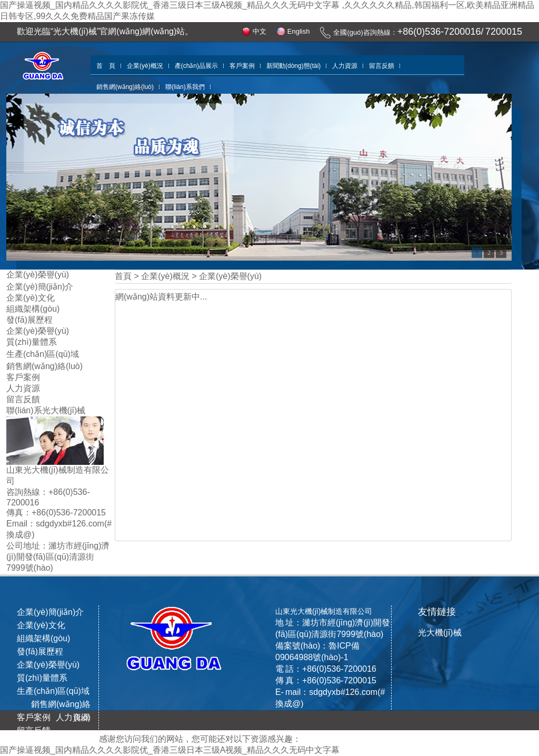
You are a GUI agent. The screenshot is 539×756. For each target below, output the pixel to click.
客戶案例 (242, 66)
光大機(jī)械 (440, 633)
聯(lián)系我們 (185, 87)
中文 (259, 31)
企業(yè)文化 (31, 298)
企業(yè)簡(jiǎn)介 (40, 287)
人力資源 (345, 66)
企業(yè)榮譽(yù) (38, 331)
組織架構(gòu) (33, 309)
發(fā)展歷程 (29, 320)
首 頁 (106, 66)
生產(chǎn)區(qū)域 (43, 354)
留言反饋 (382, 66)
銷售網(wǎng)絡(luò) (125, 87)
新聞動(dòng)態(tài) (293, 66)
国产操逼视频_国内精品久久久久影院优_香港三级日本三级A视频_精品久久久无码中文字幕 (170, 750)
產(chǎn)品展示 (196, 66)
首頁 (123, 276)
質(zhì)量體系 (32, 342)
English (299, 31)
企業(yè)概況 (145, 66)
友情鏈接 (437, 612)
